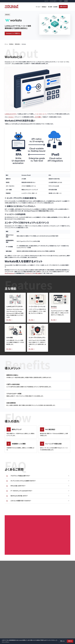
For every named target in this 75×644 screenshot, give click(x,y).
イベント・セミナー (54, 1)
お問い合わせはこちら (58, 531)
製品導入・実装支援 (48, 608)
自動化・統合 (61, 614)
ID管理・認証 (61, 606)
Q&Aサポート (46, 611)
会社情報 (55, 7)
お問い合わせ (63, 7)
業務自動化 (18, 44)
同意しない (63, 641)
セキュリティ (60, 604)
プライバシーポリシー (12, 584)
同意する (70, 641)
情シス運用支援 (47, 616)
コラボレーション (61, 612)
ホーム (6, 44)
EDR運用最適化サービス (49, 619)
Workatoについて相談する (13, 33)
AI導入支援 (46, 613)
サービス (38, 7)
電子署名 (60, 620)
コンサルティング (29, 273)
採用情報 (66, 1)
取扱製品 (44, 7)
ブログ (61, 1)
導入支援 (38, 273)
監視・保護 (60, 617)
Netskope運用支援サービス (49, 621)
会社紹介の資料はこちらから (38, 531)
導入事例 (50, 7)
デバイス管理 (61, 609)
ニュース (46, 1)
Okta (6, 273)
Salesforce (11, 273)
